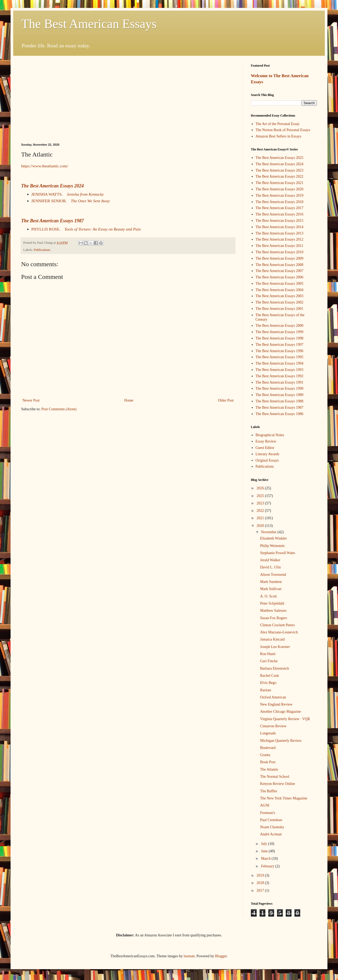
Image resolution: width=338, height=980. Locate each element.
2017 (261, 891)
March (266, 859)
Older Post (226, 400)
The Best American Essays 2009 (280, 258)
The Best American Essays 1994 (280, 363)
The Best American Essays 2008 (280, 265)
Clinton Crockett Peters (277, 625)
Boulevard (268, 748)
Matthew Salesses (273, 611)
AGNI (265, 805)
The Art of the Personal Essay (278, 124)
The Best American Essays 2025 (280, 158)
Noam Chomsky (272, 827)
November (269, 532)
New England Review (276, 704)
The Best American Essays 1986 (280, 414)
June (265, 851)
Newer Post (31, 400)
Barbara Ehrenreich (274, 668)
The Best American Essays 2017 (280, 208)
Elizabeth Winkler (273, 538)
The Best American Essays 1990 (280, 388)
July (264, 844)
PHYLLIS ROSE (45, 229)
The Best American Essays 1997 (280, 345)
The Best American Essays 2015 (280, 221)
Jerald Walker (270, 560)
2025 (261, 496)
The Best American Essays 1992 (280, 376)
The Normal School (275, 777)
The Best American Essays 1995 (280, 357)
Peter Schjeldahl (272, 603)
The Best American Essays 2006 (280, 277)
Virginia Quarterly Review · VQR (285, 719)
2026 (261, 488)
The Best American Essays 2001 (280, 309)
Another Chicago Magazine (281, 712)
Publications (42, 250)
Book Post (268, 762)
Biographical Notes (270, 435)
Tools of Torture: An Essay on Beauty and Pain (103, 229)
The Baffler (269, 791)
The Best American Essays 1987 (52, 221)
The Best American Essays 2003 (280, 296)
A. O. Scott (268, 596)
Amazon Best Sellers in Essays (278, 136)
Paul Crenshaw (271, 820)
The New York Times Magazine (284, 798)
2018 (261, 883)
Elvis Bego (268, 683)
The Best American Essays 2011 (280, 246)
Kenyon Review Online (278, 784)
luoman (189, 956)
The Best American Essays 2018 (280, 202)
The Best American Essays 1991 (280, 382)
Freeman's (268, 813)
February (268, 866)
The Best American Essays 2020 (280, 189)
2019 (261, 875)
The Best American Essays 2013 (280, 233)
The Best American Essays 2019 (280, 195)
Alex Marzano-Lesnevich (279, 632)
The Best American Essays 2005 (280, 284)
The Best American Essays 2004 (280, 290)
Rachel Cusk (269, 676)
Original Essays (267, 460)
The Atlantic (269, 769)
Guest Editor (265, 448)
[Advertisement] (128, 103)
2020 (261, 526)
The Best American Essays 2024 (52, 186)
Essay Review (266, 441)
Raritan (266, 690)
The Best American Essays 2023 (280, 170)
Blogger (221, 956)
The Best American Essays (89, 24)
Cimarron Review (273, 726)
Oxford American (273, 697)
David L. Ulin (270, 567)
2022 (261, 511)
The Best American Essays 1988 (280, 401)
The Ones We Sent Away (90, 201)
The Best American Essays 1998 (280, 338)
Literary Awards (267, 454)
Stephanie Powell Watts (278, 553)
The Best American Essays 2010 (280, 252)
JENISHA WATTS (47, 194)
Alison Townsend (273, 575)
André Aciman (271, 834)
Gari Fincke (269, 661)
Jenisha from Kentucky (85, 194)
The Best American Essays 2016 (280, 214)
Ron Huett (268, 654)
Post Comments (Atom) (59, 409)
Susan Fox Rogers (274, 618)
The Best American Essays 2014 (280, 227)
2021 (261, 518)
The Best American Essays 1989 (280, 395)
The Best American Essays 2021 (280, 183)
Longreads (268, 733)
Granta (265, 755)
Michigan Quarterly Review (281, 741)
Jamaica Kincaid (272, 639)
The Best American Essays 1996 (280, 351)
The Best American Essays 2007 (280, 271)
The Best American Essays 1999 (280, 332)
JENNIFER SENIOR (49, 201)
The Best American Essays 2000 (280, 326)
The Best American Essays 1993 (280, 370)
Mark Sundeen (271, 582)
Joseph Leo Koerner (275, 647)
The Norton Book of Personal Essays (283, 130)
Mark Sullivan (271, 589)
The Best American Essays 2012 (280, 239)
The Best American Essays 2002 (280, 302)
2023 (261, 503)
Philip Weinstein (272, 546)
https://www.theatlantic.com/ (45, 166)
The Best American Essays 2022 (280, 176)
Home (129, 400)
